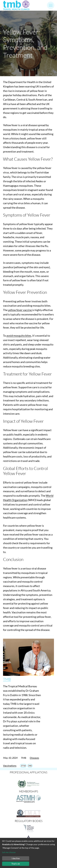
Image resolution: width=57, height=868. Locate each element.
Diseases (34, 758)
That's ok (16, 864)
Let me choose (9, 852)
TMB (7, 679)
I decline (16, 858)
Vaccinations (10, 766)
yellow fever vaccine (20, 310)
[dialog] (28, 853)
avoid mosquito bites (19, 336)
